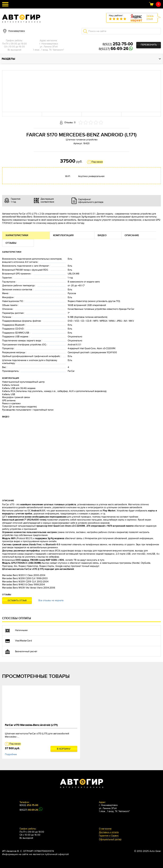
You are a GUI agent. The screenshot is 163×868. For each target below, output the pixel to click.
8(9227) (114, 49)
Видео (102, 235)
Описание (132, 235)
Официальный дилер (110, 839)
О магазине (105, 829)
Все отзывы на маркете (51, 600)
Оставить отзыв (17, 601)
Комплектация (63, 235)
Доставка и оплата (109, 832)
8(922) (118, 44)
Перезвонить (149, 45)
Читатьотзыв (150, 17)
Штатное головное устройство (82, 140)
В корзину (64, 749)
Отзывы (11, 243)
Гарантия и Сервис (109, 836)
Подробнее (11, 754)
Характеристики (17, 235)
